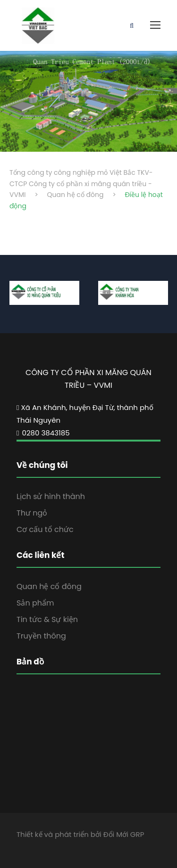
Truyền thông (41, 636)
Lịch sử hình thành (51, 496)
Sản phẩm (35, 603)
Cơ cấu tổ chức (45, 529)
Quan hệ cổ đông (49, 586)
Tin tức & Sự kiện (47, 619)
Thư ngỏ (32, 513)
